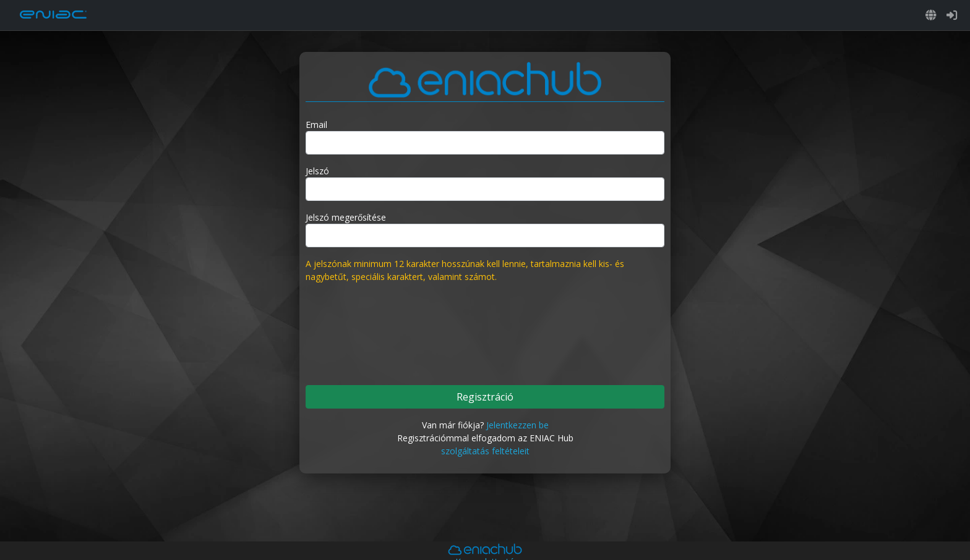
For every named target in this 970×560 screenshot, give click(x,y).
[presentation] (485, 328)
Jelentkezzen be (517, 425)
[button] (931, 15)
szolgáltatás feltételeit (485, 451)
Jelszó (317, 171)
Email (316, 125)
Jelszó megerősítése (346, 217)
